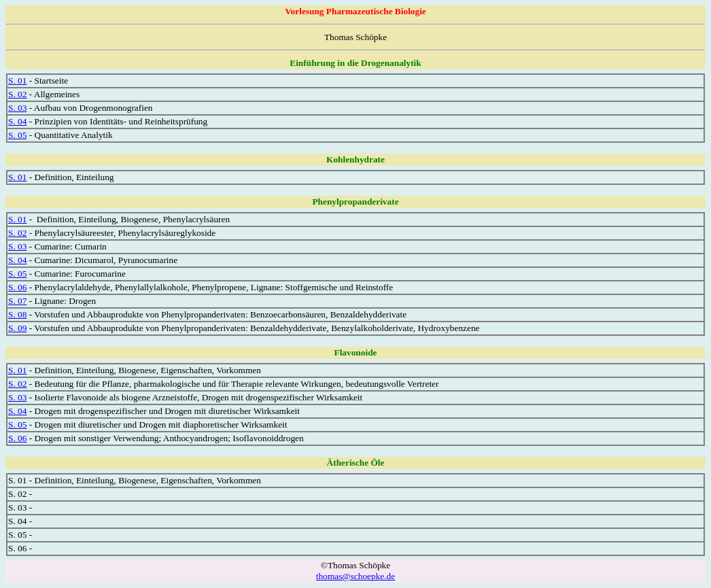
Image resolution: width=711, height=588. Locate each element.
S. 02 (17, 94)
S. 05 (17, 135)
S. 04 (17, 121)
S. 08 (17, 314)
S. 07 (17, 301)
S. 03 (17, 108)
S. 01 (17, 81)
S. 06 (17, 287)
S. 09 (17, 328)
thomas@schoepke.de (355, 576)
